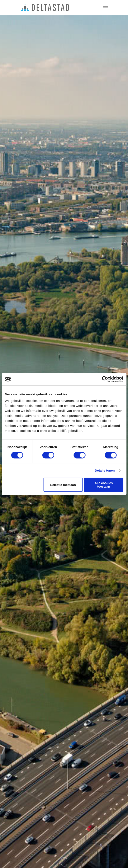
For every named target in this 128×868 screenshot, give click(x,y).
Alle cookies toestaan (104, 485)
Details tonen (105, 470)
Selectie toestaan (63, 485)
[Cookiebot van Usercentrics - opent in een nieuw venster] (105, 379)
